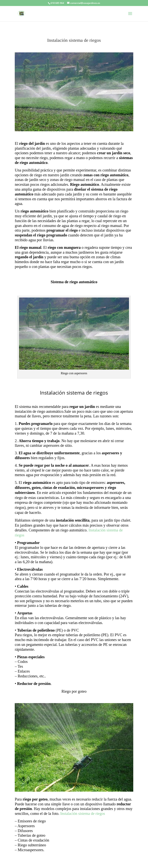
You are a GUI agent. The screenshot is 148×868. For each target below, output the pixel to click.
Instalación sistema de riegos (83, 813)
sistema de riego (104, 189)
